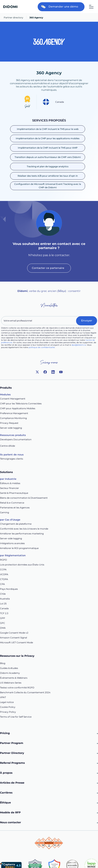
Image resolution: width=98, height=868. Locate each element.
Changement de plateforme (16, 524)
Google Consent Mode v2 (14, 633)
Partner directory (13, 17)
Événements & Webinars (14, 678)
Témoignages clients (12, 459)
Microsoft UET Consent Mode (16, 642)
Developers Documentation (16, 439)
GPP (3, 618)
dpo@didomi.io (79, 345)
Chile (3, 594)
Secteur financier (9, 488)
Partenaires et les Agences (15, 508)
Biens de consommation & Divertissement (24, 498)
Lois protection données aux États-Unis (22, 565)
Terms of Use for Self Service (16, 717)
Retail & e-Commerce (12, 503)
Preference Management (14, 413)
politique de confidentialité (42, 347)
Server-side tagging (11, 428)
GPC (3, 623)
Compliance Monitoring (13, 418)
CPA (2, 584)
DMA (3, 628)
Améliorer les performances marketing (22, 534)
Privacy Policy (8, 712)
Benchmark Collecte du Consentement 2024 (25, 692)
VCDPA (4, 574)
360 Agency (36, 17)
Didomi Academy (10, 673)
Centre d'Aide (7, 446)
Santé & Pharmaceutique (14, 493)
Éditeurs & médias (10, 483)
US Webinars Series (11, 683)
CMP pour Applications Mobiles (18, 408)
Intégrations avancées (12, 543)
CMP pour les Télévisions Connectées (21, 404)
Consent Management (13, 399)
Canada (4, 608)
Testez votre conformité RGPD (17, 688)
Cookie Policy (8, 707)
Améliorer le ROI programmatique (19, 548)
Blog (3, 663)
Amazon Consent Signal (13, 638)
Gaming (4, 512)
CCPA (3, 569)
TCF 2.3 (4, 613)
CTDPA (4, 579)
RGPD (3, 560)
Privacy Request (9, 423)
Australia (5, 599)
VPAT (3, 697)
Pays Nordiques (9, 589)
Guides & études (9, 668)
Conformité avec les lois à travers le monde (24, 529)
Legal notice (7, 702)
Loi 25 (3, 604)
